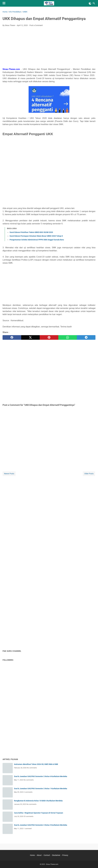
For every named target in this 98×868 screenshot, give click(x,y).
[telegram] (86, 337)
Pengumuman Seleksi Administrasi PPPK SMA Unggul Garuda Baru (37, 240)
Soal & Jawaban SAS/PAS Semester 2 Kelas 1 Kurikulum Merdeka (41, 789)
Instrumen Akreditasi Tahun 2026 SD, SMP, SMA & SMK (36, 764)
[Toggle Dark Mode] (90, 3)
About (39, 855)
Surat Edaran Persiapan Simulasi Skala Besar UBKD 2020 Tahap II (36, 236)
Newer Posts (9, 474)
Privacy (65, 855)
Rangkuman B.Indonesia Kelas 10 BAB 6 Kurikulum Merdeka (38, 801)
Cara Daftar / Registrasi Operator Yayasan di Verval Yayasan (39, 813)
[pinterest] (49, 337)
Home (32, 855)
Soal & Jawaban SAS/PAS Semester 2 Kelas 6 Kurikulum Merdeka (41, 776)
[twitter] (30, 337)
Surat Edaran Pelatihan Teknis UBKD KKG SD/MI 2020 (31, 232)
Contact (47, 855)
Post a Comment (36, 25)
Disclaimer (56, 855)
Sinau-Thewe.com (52, 864)
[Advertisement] (49, 48)
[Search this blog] (94, 3)
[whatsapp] (68, 337)
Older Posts (89, 474)
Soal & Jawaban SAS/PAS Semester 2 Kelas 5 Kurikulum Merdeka (41, 825)
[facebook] (12, 337)
